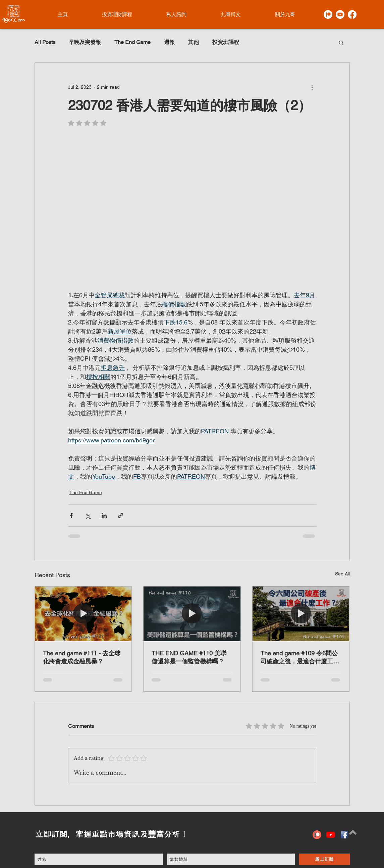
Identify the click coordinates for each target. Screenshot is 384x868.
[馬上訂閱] (324, 859)
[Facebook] (352, 14)
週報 (169, 42)
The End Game (132, 42)
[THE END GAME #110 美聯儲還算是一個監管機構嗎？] (192, 614)
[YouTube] (331, 835)
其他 (194, 42)
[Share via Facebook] (71, 515)
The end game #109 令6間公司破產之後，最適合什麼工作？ (299, 658)
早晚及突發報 (85, 42)
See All (342, 574)
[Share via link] (121, 515)
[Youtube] (340, 14)
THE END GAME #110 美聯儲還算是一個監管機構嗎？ (189, 657)
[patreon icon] (317, 835)
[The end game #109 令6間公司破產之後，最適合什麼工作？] (301, 614)
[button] (341, 42)
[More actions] (312, 87)
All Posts (45, 42)
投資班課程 (226, 42)
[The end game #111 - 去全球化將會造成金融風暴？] (83, 614)
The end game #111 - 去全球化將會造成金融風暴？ (82, 657)
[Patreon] (328, 14)
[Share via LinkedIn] (104, 515)
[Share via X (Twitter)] (88, 515)
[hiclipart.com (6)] (344, 835)
